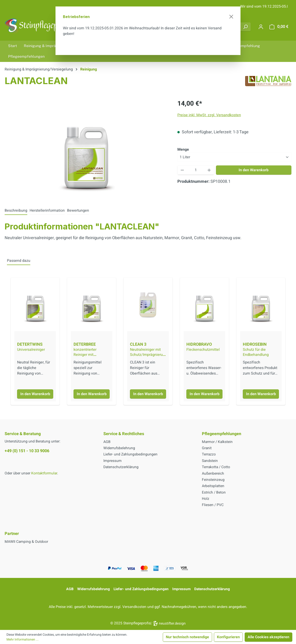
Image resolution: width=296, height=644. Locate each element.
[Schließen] (231, 17)
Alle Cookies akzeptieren (268, 637)
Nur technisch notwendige (187, 637)
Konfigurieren (228, 637)
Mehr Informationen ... (23, 639)
